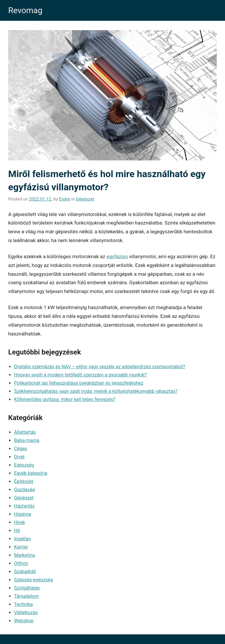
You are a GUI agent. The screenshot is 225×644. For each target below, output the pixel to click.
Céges (21, 449)
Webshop (24, 621)
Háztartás (24, 506)
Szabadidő (25, 572)
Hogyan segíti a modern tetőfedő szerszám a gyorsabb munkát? (80, 375)
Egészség (24, 465)
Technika (23, 604)
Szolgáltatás (27, 588)
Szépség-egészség (34, 580)
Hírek (19, 522)
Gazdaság (24, 490)
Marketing (24, 555)
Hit (17, 531)
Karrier (21, 547)
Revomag (25, 10)
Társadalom (27, 596)
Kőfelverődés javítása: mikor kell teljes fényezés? (65, 399)
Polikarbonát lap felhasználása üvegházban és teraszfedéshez (79, 383)
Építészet (24, 481)
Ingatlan (23, 539)
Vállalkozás (26, 613)
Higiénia (23, 514)
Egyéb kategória (31, 473)
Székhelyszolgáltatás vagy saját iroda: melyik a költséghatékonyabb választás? (96, 391)
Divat (19, 457)
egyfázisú (117, 256)
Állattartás (25, 432)
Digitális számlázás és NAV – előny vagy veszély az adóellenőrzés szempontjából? (100, 367)
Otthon (21, 563)
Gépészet (85, 199)
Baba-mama (27, 440)
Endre (64, 199)
